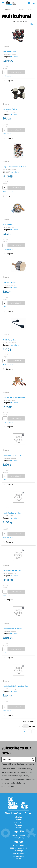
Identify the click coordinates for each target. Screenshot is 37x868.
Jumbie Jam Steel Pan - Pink (12, 571)
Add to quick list (8, 76)
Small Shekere (7, 225)
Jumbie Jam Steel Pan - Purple (13, 628)
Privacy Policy (19, 838)
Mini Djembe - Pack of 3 (10, 109)
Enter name (2, 757)
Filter (32, 24)
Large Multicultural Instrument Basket (15, 167)
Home (8, 10)
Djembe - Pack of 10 (9, 51)
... (14, 10)
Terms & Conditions (18, 835)
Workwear (19, 825)
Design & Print (18, 822)
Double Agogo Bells (9, 340)
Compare (7, 81)
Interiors (18, 820)
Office (19, 828)
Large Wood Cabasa (9, 282)
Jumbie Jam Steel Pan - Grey (12, 513)
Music (30, 10)
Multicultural (14, 57)
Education (6, 46)
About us (18, 817)
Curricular (21, 10)
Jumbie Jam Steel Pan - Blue (12, 455)
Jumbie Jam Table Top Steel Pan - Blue (15, 686)
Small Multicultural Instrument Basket (15, 398)
